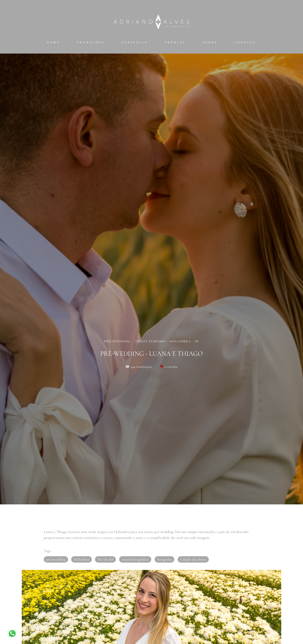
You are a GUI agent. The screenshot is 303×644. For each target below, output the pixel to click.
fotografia (165, 559)
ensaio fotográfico (135, 559)
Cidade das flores (193, 559)
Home (53, 42)
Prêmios (175, 42)
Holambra (81, 559)
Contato (245, 42)
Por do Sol (105, 559)
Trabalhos (91, 42)
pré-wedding (56, 559)
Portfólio (135, 42)
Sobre (210, 42)
